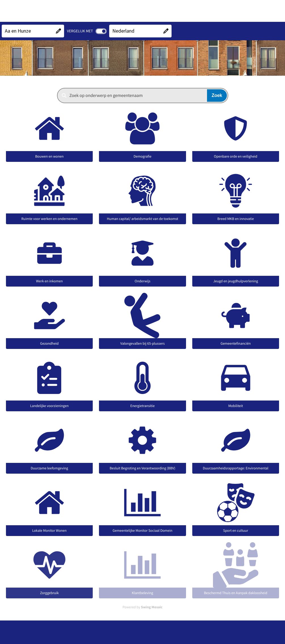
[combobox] (143, 96)
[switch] (101, 31)
